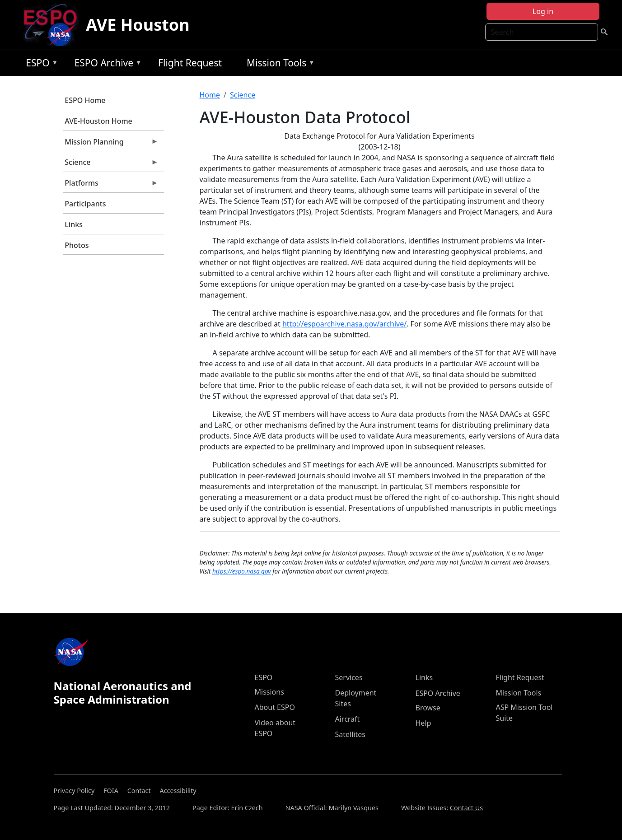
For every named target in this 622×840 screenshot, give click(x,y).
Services (349, 677)
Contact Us (466, 808)
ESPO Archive (106, 64)
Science (111, 164)
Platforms (111, 185)
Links (74, 224)
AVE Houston (138, 25)
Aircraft (348, 719)
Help (423, 723)
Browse (428, 708)
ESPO (40, 64)
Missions (269, 692)
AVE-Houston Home (98, 121)
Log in (543, 11)
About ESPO (275, 707)
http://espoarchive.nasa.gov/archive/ (344, 324)
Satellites (350, 734)
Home (210, 95)
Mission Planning (111, 144)
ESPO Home (85, 100)
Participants (85, 204)
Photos (77, 245)
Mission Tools (278, 64)
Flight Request (190, 63)
